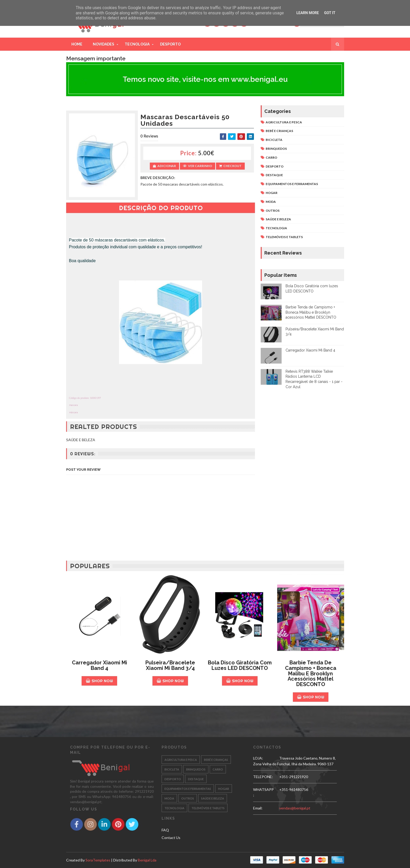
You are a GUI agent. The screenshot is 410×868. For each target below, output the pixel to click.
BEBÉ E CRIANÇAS (279, 131)
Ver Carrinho (198, 166)
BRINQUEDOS (276, 149)
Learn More (307, 13)
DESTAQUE (274, 175)
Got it (330, 13)
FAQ (165, 830)
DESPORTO (275, 166)
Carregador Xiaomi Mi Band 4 (310, 350)
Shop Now (99, 681)
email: (258, 808)
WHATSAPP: (263, 792)
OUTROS (273, 211)
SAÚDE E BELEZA (278, 219)
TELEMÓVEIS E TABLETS (284, 237)
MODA (271, 202)
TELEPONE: (263, 777)
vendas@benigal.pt (295, 808)
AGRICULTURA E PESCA (284, 122)
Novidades (104, 44)
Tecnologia (137, 44)
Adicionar (164, 166)
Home (77, 44)
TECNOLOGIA (276, 228)
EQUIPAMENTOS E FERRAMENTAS (292, 184)
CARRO (271, 157)
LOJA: (258, 758)
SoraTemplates (98, 860)
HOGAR (272, 193)
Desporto (170, 44)
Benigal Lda (147, 860)
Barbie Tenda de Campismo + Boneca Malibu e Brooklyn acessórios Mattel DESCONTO (311, 312)
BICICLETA (274, 140)
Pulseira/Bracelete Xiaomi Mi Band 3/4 (170, 665)
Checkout (230, 166)
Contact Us (171, 838)
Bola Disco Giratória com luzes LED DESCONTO (240, 665)
